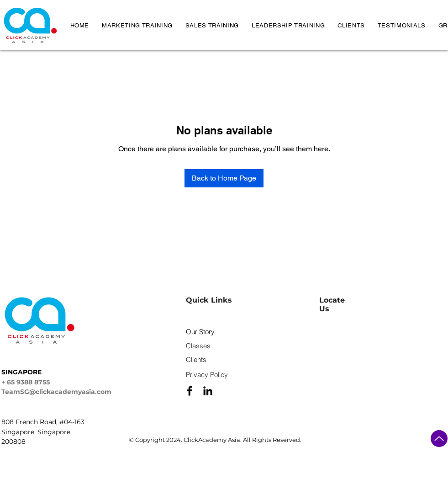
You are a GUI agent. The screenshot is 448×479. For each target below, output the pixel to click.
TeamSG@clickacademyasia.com (56, 392)
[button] (137, 25)
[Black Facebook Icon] (190, 391)
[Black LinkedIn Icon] (208, 391)
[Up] (439, 439)
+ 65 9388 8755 (26, 382)
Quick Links (209, 300)
